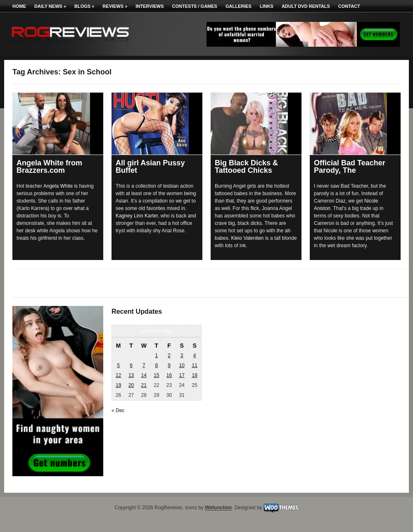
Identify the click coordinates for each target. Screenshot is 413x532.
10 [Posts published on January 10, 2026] (182, 365)
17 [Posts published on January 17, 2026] (182, 375)
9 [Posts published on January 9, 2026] (169, 365)
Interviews (150, 6)
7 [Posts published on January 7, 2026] (144, 365)
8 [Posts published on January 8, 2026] (157, 365)
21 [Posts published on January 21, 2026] (144, 385)
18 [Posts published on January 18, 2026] (194, 375)
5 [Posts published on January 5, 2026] (118, 365)
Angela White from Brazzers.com (49, 167)
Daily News (50, 6)
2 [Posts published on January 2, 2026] (169, 355)
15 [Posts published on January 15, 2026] (156, 375)
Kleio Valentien (247, 238)
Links (267, 6)
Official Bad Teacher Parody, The (350, 167)
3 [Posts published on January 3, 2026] (182, 355)
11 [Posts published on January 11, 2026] (194, 365)
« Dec (118, 410)
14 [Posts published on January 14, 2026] (144, 375)
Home (19, 6)
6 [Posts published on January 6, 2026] (131, 365)
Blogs (84, 6)
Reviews (115, 6)
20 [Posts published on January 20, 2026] (131, 385)
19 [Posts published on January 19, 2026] (118, 385)
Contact (349, 6)
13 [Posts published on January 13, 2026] (131, 375)
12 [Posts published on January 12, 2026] (118, 375)
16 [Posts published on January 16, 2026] (169, 375)
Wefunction (218, 508)
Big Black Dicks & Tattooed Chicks (246, 167)
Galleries (239, 6)
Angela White (58, 186)
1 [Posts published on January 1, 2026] (157, 355)
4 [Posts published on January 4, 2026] (195, 355)
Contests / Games (195, 6)
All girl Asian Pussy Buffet (150, 167)
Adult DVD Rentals (306, 6)
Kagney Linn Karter (137, 216)
